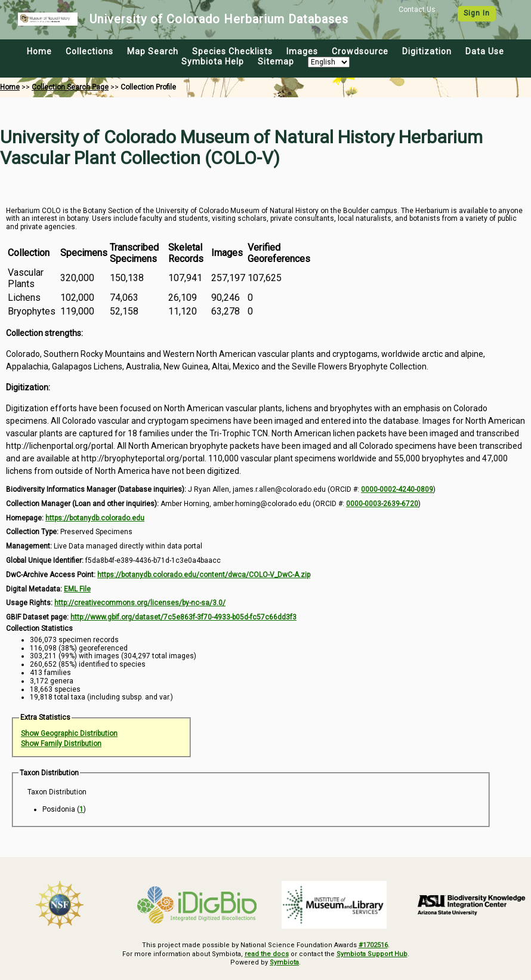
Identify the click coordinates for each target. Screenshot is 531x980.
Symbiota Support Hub (372, 954)
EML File (77, 589)
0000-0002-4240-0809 (397, 489)
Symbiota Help (213, 61)
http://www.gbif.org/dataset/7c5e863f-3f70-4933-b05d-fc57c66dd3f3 (183, 617)
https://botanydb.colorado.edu (95, 518)
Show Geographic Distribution (69, 734)
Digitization (427, 51)
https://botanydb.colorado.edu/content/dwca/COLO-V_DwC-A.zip (204, 575)
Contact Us (417, 10)
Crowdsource (360, 51)
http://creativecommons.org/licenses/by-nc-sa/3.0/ (140, 603)
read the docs (267, 954)
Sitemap (276, 61)
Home (39, 51)
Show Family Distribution (61, 744)
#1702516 (373, 945)
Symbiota (284, 962)
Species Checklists (232, 51)
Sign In (477, 13)
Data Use (485, 51)
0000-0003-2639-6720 (382, 504)
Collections (89, 51)
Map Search (153, 51)
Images (302, 51)
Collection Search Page (70, 87)
